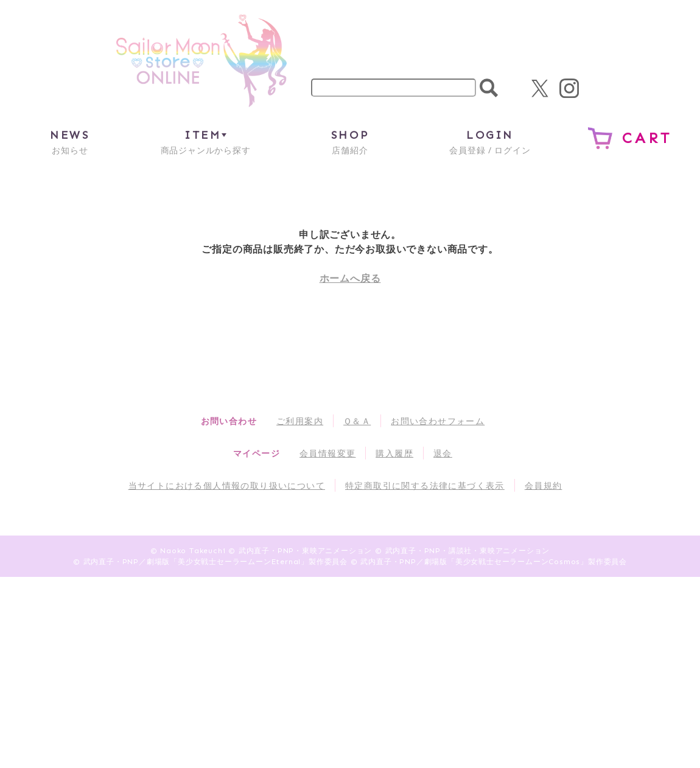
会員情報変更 (327, 453)
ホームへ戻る (350, 278)
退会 (443, 453)
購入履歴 (394, 453)
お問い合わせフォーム (438, 421)
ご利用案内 (300, 421)
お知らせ (70, 141)
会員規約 (544, 485)
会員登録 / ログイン (490, 141)
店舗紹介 (350, 141)
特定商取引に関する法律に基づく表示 (425, 485)
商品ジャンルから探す (206, 141)
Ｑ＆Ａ (357, 421)
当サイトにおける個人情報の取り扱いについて (227, 485)
